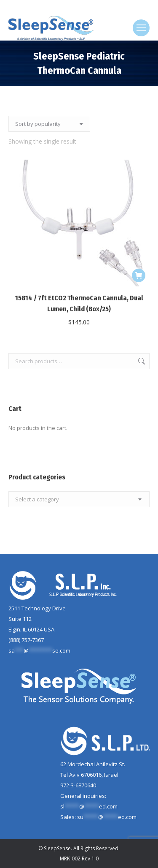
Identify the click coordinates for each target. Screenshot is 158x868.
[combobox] (79, 499)
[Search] (79, 8)
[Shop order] (49, 124)
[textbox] (37, 499)
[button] (139, 275)
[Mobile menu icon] (141, 28)
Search (141, 361)
